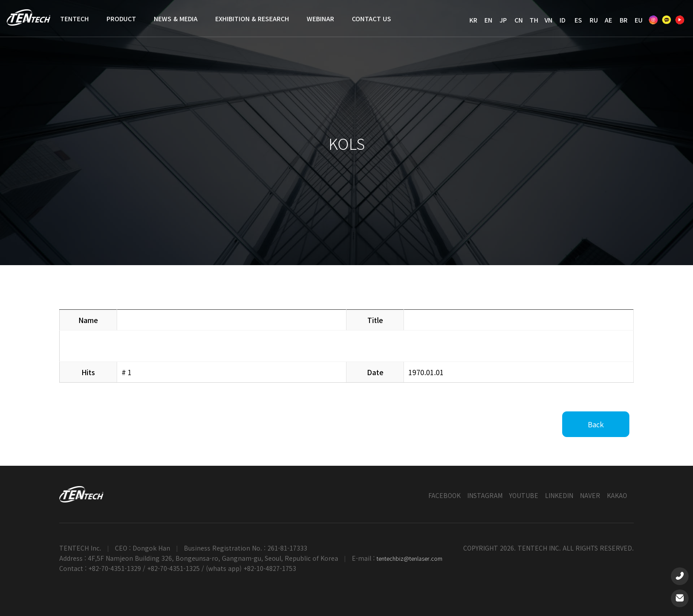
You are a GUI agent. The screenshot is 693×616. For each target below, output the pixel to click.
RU (594, 20)
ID (562, 20)
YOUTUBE (524, 495)
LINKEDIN (559, 495)
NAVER (590, 495)
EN (488, 20)
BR (624, 20)
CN (519, 20)
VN (548, 20)
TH (534, 20)
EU (639, 20)
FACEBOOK (444, 495)
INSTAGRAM (485, 495)
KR (473, 20)
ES (578, 20)
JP (503, 20)
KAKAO (617, 495)
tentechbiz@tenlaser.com (409, 558)
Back (596, 424)
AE (608, 20)
